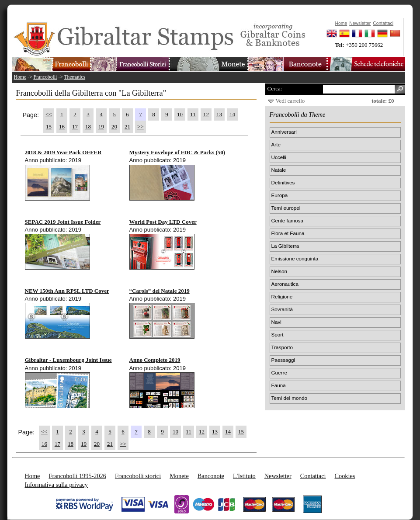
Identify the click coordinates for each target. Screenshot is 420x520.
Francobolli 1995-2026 (77, 476)
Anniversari (284, 132)
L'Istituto (244, 476)
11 (193, 114)
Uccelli (279, 157)
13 (219, 114)
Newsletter (278, 476)
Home (20, 77)
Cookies (345, 476)
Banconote (211, 476)
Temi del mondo (290, 398)
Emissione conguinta (295, 258)
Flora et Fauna (288, 233)
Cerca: (275, 88)
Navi (276, 322)
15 (49, 127)
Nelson (279, 271)
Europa (280, 195)
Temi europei (286, 208)
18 (88, 127)
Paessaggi (283, 360)
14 (232, 114)
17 (75, 127)
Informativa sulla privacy (57, 485)
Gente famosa (287, 220)
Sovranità (282, 309)
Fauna (279, 385)
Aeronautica (285, 284)
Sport (278, 335)
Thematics (75, 77)
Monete (179, 476)
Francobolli (45, 77)
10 (180, 114)
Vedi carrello (290, 101)
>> (141, 127)
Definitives (283, 182)
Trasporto (282, 347)
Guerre (279, 373)
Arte (276, 144)
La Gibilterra (285, 246)
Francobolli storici (138, 476)
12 (206, 114)
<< (49, 114)
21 (127, 127)
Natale (279, 170)
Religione (282, 296)
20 (114, 127)
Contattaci (313, 476)
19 (101, 127)
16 (62, 127)
